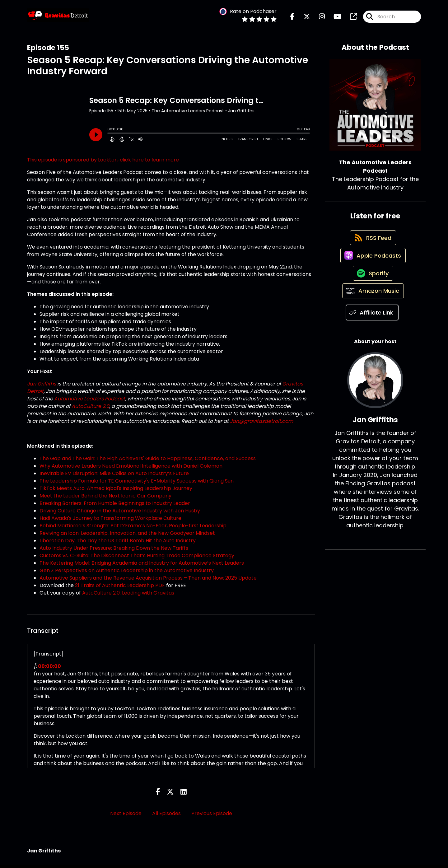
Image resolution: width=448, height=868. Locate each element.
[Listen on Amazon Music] (372, 312)
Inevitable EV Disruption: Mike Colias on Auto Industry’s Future (114, 477)
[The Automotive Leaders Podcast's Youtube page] (334, 19)
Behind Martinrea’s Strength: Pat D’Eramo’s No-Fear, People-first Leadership (133, 529)
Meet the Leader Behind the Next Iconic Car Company (105, 499)
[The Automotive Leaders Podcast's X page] (303, 19)
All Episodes (166, 817)
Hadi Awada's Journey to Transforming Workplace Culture (110, 522)
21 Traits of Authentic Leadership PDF (120, 589)
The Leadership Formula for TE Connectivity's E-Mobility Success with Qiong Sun (137, 485)
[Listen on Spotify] (372, 290)
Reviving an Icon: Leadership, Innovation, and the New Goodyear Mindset (127, 537)
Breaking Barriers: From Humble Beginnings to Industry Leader (115, 507)
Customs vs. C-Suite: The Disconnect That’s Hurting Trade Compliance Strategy (137, 559)
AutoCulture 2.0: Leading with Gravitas (128, 597)
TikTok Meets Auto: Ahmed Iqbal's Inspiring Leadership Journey (116, 492)
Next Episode (126, 817)
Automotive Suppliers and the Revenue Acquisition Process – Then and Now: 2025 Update (148, 582)
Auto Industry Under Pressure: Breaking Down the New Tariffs (114, 552)
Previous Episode (212, 817)
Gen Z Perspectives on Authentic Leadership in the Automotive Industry (127, 574)
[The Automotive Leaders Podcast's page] (350, 19)
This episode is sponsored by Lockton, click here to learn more (103, 163)
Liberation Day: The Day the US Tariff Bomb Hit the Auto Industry (118, 544)
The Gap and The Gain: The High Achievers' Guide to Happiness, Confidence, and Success (148, 462)
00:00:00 (49, 670)
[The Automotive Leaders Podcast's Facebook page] (292, 19)
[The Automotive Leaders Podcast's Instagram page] (318, 19)
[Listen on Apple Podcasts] (372, 268)
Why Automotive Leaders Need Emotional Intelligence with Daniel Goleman (131, 470)
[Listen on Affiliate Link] (372, 334)
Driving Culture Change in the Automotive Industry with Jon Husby (120, 514)
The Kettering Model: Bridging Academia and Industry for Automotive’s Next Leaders (142, 567)
